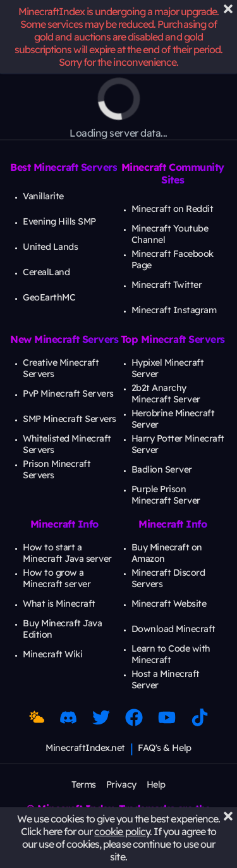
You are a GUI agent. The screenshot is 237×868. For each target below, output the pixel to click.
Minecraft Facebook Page (173, 259)
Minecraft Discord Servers (168, 578)
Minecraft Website (169, 604)
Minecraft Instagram (174, 310)
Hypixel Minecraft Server (168, 368)
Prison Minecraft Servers (57, 469)
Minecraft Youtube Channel (170, 234)
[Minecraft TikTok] (200, 717)
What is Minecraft (59, 604)
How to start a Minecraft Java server (67, 553)
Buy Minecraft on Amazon (167, 553)
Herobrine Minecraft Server (173, 419)
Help (156, 784)
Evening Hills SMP (59, 221)
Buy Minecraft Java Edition (62, 629)
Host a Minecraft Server (166, 679)
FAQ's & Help (164, 748)
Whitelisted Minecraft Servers (67, 444)
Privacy (121, 784)
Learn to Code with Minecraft (171, 654)
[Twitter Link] (101, 717)
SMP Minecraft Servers (70, 419)
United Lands (50, 247)
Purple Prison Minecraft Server (166, 495)
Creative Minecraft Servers (61, 368)
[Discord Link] (68, 717)
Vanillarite (43, 196)
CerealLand (46, 272)
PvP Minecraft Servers (68, 394)
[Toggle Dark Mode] (37, 717)
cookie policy (122, 831)
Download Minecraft (173, 629)
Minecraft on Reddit (173, 209)
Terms (84, 784)
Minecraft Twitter (167, 285)
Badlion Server (162, 469)
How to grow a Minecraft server (57, 578)
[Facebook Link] (134, 717)
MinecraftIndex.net (85, 748)
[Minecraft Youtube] (167, 717)
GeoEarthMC (49, 297)
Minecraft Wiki (52, 654)
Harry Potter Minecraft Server (178, 444)
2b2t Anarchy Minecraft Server (166, 394)
